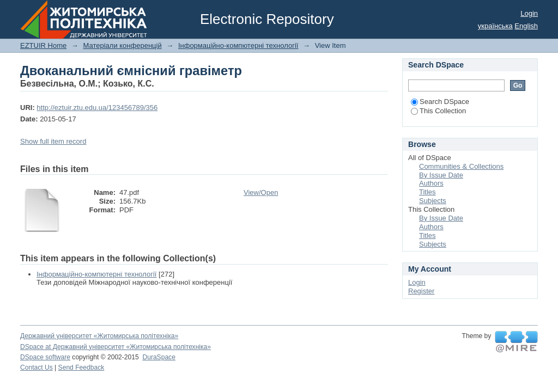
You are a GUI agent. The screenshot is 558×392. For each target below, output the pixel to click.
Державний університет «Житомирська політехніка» (99, 336)
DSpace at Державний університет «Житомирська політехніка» (116, 347)
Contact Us (37, 367)
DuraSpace (159, 357)
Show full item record (53, 141)
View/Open (261, 192)
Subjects (433, 201)
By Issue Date (441, 175)
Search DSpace (440, 102)
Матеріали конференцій (122, 45)
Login (529, 13)
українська (495, 26)
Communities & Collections (461, 166)
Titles (427, 192)
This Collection (438, 111)
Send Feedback (81, 367)
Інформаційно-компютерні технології (238, 45)
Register (421, 291)
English (526, 26)
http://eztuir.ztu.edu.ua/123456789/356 (97, 108)
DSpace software (45, 357)
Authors (431, 183)
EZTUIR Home (43, 45)
